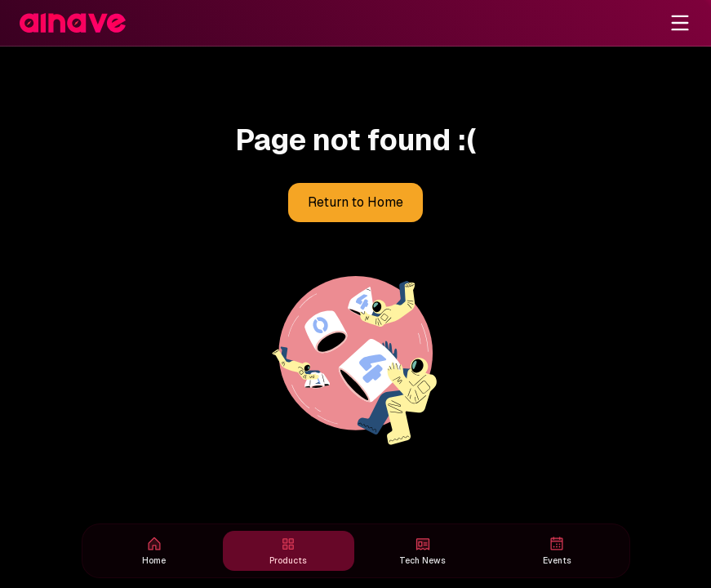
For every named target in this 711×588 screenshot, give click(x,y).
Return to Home (355, 203)
